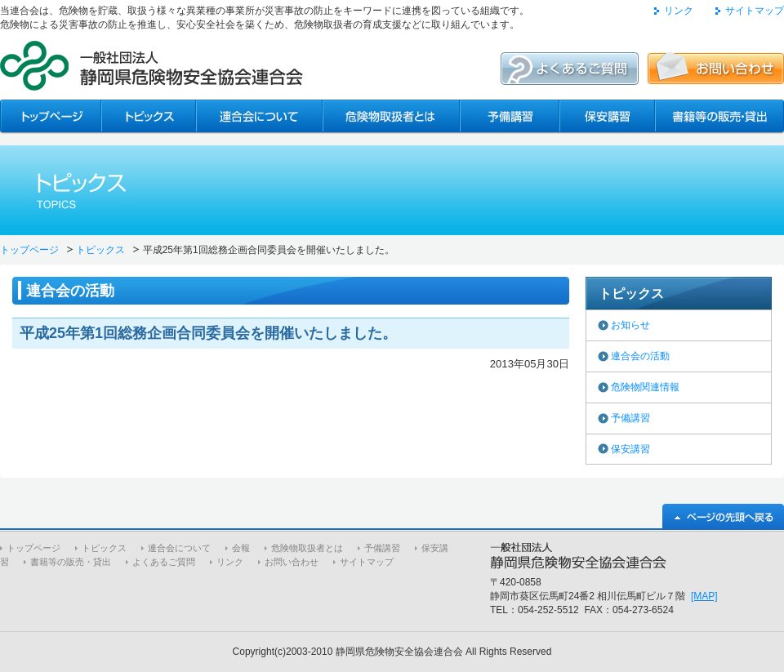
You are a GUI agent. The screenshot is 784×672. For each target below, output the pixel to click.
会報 (241, 548)
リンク (679, 11)
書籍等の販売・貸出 (71, 562)
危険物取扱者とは (307, 548)
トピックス (100, 250)
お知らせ (630, 325)
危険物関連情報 (645, 387)
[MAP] (704, 596)
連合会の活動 (640, 356)
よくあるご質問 (164, 562)
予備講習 (630, 418)
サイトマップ (755, 11)
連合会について (179, 548)
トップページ (29, 250)
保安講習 (630, 449)
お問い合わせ (292, 562)
